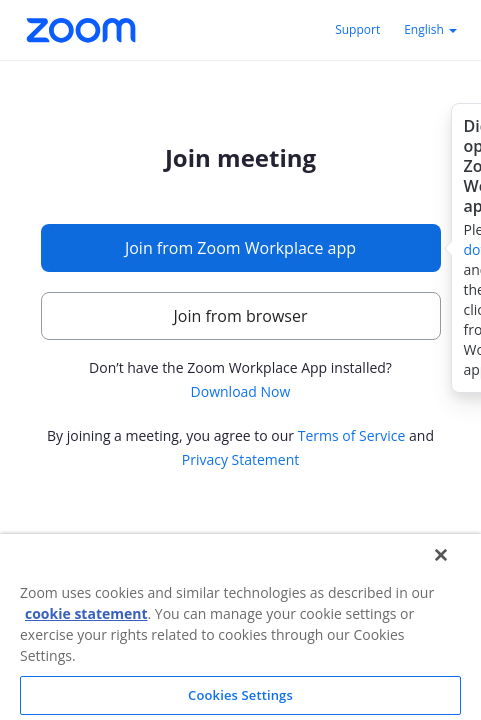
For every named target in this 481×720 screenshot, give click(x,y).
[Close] (441, 555)
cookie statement (86, 613)
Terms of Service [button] (352, 435)
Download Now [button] (241, 391)
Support (357, 29)
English (430, 29)
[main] (240, 318)
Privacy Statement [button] (241, 459)
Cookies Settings (240, 695)
